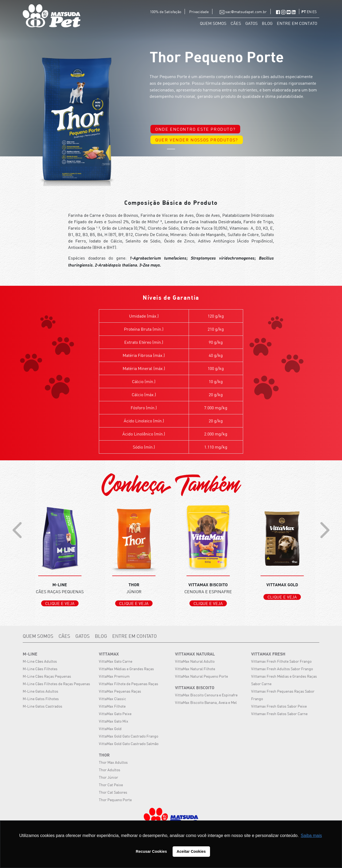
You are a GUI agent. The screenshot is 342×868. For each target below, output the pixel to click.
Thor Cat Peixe (111, 785)
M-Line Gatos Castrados (42, 706)
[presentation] (17, 530)
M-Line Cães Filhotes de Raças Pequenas (56, 684)
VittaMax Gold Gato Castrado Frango (129, 736)
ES (314, 12)
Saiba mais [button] (311, 836)
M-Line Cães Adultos (40, 661)
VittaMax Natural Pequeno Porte (201, 676)
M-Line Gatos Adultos (40, 691)
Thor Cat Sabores (113, 792)
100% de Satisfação (166, 12)
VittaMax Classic (112, 699)
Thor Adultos (110, 770)
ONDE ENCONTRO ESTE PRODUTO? (195, 129)
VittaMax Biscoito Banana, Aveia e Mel (206, 702)
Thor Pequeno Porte (115, 800)
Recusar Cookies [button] (151, 851)
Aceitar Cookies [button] (191, 851)
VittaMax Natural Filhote (195, 669)
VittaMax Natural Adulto (195, 661)
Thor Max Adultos (113, 762)
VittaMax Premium (114, 676)
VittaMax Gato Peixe (115, 714)
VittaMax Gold (110, 729)
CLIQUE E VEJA (60, 603)
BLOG (267, 23)
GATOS (251, 23)
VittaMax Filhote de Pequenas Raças (129, 684)
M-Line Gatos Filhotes (41, 699)
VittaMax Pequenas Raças (120, 691)
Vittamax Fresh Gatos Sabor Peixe (279, 706)
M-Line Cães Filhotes (40, 669)
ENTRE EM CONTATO (297, 23)
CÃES (236, 23)
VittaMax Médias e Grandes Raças (126, 669)
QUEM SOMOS (213, 23)
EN (310, 12)
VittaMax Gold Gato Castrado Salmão (129, 744)
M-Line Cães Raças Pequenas (47, 676)
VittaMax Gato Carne (116, 661)
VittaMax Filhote (112, 706)
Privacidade (199, 12)
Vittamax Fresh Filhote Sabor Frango (281, 661)
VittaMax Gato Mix (114, 721)
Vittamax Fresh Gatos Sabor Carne (279, 714)
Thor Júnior (108, 777)
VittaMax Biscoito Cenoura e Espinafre (206, 695)
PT (304, 12)
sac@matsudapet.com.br (242, 12)
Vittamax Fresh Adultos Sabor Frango (282, 669)
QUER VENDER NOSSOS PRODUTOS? (197, 140)
